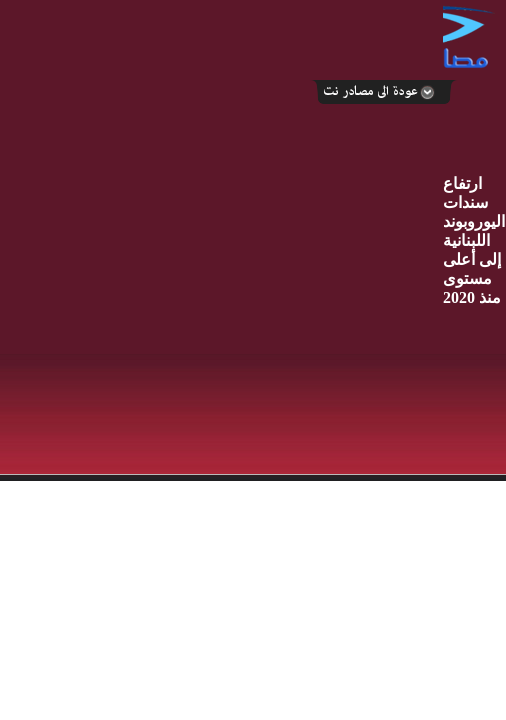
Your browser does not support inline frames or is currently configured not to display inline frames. (253, 557)
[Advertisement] (221, 238)
